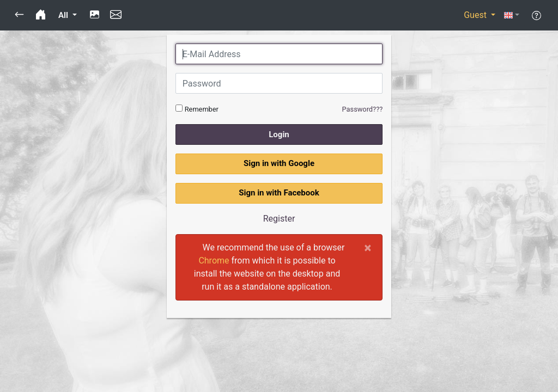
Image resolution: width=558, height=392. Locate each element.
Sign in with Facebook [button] (279, 193)
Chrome (214, 261)
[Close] (368, 248)
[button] (19, 15)
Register (279, 219)
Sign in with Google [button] (279, 163)
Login (279, 134)
